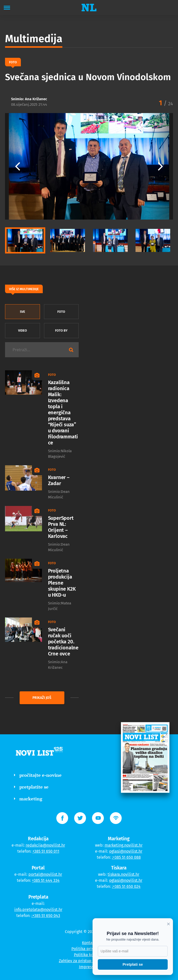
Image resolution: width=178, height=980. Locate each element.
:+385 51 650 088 (126, 857)
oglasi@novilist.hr (126, 851)
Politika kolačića (89, 955)
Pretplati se (133, 964)
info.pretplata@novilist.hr (38, 910)
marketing (28, 799)
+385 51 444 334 (46, 880)
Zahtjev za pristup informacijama (89, 961)
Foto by (61, 330)
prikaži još (42, 698)
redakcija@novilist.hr (45, 845)
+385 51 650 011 (46, 851)
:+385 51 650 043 (46, 916)
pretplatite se (31, 787)
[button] (160, 166)
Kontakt (89, 943)
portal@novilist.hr (45, 874)
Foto (61, 312)
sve (23, 312)
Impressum (89, 967)
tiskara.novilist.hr (123, 874)
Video (23, 330)
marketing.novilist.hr (124, 845)
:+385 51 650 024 (126, 886)
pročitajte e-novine (38, 775)
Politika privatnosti (89, 949)
